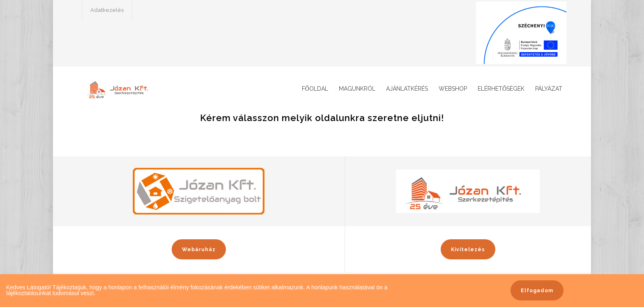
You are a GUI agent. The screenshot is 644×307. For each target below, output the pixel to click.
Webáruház (199, 250)
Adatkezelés (107, 10)
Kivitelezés (468, 250)
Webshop (453, 89)
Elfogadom (537, 291)
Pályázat (549, 89)
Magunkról (357, 89)
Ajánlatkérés (407, 89)
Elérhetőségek (501, 89)
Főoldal (315, 89)
